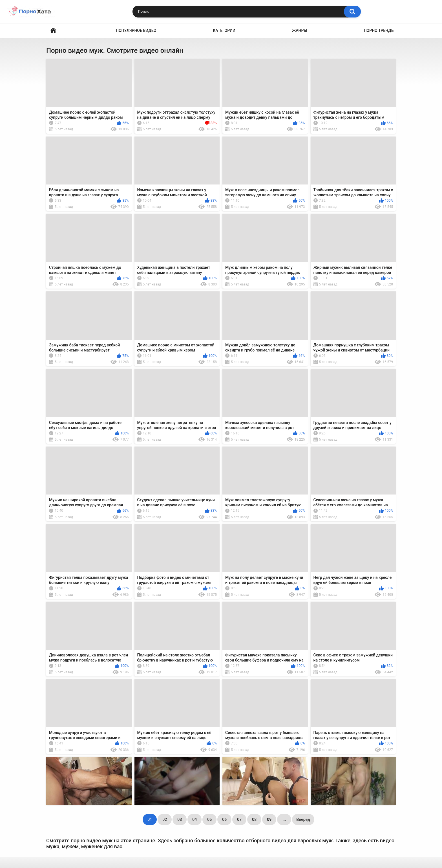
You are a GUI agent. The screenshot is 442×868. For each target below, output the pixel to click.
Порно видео (53, 31)
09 (269, 819)
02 (165, 819)
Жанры (300, 30)
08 (254, 819)
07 (239, 819)
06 (224, 819)
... (284, 819)
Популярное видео (136, 30)
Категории (224, 30)
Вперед (303, 819)
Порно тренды (379, 30)
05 (209, 819)
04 (195, 819)
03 (180, 819)
